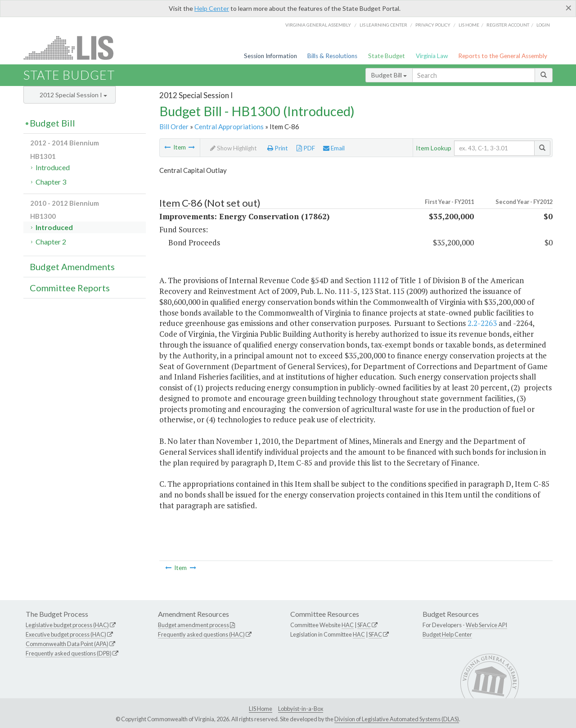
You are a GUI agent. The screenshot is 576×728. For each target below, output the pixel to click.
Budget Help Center (447, 634)
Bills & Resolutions (332, 56)
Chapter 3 (51, 182)
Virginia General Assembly (318, 25)
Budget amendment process (193, 625)
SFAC (364, 625)
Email (334, 148)
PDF (306, 148)
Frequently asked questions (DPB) (69, 653)
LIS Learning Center (383, 25)
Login (543, 25)
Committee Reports (70, 288)
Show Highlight (234, 148)
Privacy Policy (433, 25)
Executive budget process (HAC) (66, 634)
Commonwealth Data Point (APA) (67, 644)
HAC (348, 625)
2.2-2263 (482, 323)
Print (278, 148)
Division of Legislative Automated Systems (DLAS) (397, 719)
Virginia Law (432, 56)
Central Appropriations (229, 127)
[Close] (569, 8)
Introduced (53, 167)
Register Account (508, 25)
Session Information (270, 56)
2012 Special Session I (73, 95)
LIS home (469, 25)
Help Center (212, 8)
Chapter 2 (51, 242)
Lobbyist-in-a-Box (301, 709)
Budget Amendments (72, 267)
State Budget (387, 56)
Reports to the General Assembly (503, 56)
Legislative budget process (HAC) (67, 625)
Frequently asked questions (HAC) (201, 634)
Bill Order (174, 127)
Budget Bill (389, 75)
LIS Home (261, 709)
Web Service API (486, 625)
